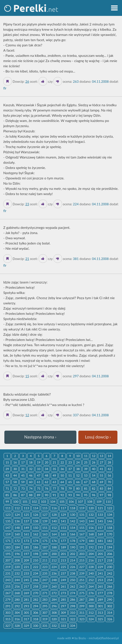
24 (78, 462)
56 (109, 475)
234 (36, 573)
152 (54, 528)
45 (23, 475)
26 (27, 81)
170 (110, 534)
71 (7, 488)
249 (63, 580)
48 (46, 475)
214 (73, 560)
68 (94, 482)
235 (45, 573)
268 (17, 593)
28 (109, 462)
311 (82, 613)
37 (70, 469)
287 (82, 599)
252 (91, 580)
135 (8, 521)
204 (91, 554)
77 (54, 488)
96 (94, 495)
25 (86, 462)
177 (63, 541)
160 (17, 534)
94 (78, 495)
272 (54, 593)
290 (110, 599)
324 (91, 619)
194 (110, 547)
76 (46, 488)
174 (36, 541)
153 (63, 528)
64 (62, 482)
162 (36, 534)
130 (73, 515)
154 (73, 528)
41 (101, 469)
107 (81, 502)
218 (110, 560)
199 (45, 554)
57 (7, 482)
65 (70, 482)
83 (101, 488)
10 (78, 456)
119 (82, 508)
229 (100, 567)
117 (63, 508)
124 (17, 515)
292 (17, 606)
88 (31, 495)
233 (26, 573)
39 (86, 469)
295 (45, 606)
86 (15, 495)
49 (54, 475)
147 (8, 528)
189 (63, 547)
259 (45, 586)
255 (8, 586)
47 (39, 475)
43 (7, 475)
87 (23, 495)
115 (45, 508)
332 (54, 626)
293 (26, 606)
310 (73, 613)
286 (73, 599)
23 (27, 204)
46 (31, 475)
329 (26, 626)
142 (73, 521)
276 (91, 593)
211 (45, 560)
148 (17, 528)
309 (63, 613)
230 (110, 567)
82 (94, 488)
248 (54, 580)
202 (73, 554)
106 (71, 502)
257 (26, 586)
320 (54, 619)
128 (54, 515)
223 (45, 567)
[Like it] (43, 81)
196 (17, 554)
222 (36, 567)
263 (82, 586)
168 (91, 534)
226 (73, 567)
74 (31, 488)
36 (62, 469)
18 (31, 462)
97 (101, 495)
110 (108, 502)
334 (73, 626)
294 (36, 606)
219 (8, 567)
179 (82, 541)
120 (91, 508)
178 (73, 541)
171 (8, 541)
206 (110, 554)
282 (36, 599)
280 (17, 599)
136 (17, 521)
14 (109, 456)
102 (34, 502)
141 (63, 521)
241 (100, 573)
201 (63, 554)
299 (82, 606)
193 (100, 547)
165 (63, 534)
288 (91, 599)
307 (45, 613)
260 (54, 586)
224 (54, 567)
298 (73, 606)
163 (45, 534)
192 (91, 547)
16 (15, 462)
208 (17, 560)
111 (8, 508)
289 (100, 599)
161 (26, 534)
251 (82, 580)
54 (94, 475)
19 (39, 462)
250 (73, 580)
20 (46, 462)
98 (109, 495)
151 (45, 528)
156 (91, 528)
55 (101, 475)
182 (110, 541)
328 (17, 626)
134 (110, 515)
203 (82, 554)
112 (17, 508)
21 (27, 259)
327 (8, 626)
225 (63, 567)
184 (17, 547)
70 (109, 482)
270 (36, 593)
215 (82, 560)
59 (23, 482)
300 (91, 606)
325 (100, 619)
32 (31, 469)
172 (17, 541)
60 (31, 482)
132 (91, 515)
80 (78, 488)
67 (86, 482)
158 (110, 528)
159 (8, 534)
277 (100, 593)
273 (63, 593)
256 (17, 586)
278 (110, 593)
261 (63, 586)
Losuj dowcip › (98, 437)
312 (91, 613)
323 (82, 619)
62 (46, 482)
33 (39, 469)
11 (86, 456)
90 (46, 495)
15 (27, 376)
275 (82, 593)
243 (8, 580)
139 (45, 521)
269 (26, 593)
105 (62, 502)
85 (7, 495)
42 (109, 469)
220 (17, 567)
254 (110, 580)
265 (100, 586)
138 (36, 521)
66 (78, 482)
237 (63, 573)
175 (45, 541)
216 (91, 560)
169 (100, 534)
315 (8, 619)
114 (36, 508)
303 (8, 613)
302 (110, 606)
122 (110, 508)
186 (36, 547)
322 (73, 619)
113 (26, 508)
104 (53, 502)
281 (26, 599)
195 (8, 554)
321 (63, 619)
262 (73, 586)
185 (26, 547)
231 (8, 573)
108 (90, 502)
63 (54, 482)
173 (26, 541)
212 (54, 560)
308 (54, 613)
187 (45, 547)
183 (8, 547)
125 (26, 515)
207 (8, 560)
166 (73, 534)
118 (73, 508)
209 (26, 560)
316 (17, 619)
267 (8, 593)
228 (91, 567)
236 (54, 573)
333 (63, 626)
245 (26, 580)
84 (109, 488)
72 (15, 488)
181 (100, 541)
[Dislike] (58, 81)
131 (82, 515)
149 (26, 528)
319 (45, 619)
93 (70, 495)
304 (17, 613)
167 (82, 534)
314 (110, 613)
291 (8, 606)
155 (82, 528)
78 (62, 488)
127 (45, 515)
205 (100, 554)
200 (54, 554)
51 (70, 475)
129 (63, 515)
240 (91, 573)
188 (54, 547)
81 (86, 488)
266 (110, 586)
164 (54, 534)
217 (100, 560)
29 (7, 469)
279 (8, 599)
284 (54, 599)
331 (45, 626)
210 (36, 560)
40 (94, 469)
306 (36, 613)
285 (63, 599)
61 (39, 482)
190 (73, 547)
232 (17, 573)
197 (26, 554)
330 (36, 626)
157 (100, 528)
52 (78, 475)
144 (91, 521)
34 (46, 469)
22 (62, 462)
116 (54, 508)
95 (86, 495)
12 (27, 415)
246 (36, 580)
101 (25, 502)
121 (100, 508)
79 (70, 488)
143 (82, 521)
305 (26, 613)
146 (110, 521)
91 (54, 495)
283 (45, 599)
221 (26, 567)
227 (82, 567)
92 (62, 495)
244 (17, 580)
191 (82, 547)
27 (101, 462)
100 (16, 502)
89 (39, 495)
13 (101, 456)
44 (15, 475)
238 (73, 573)
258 (36, 586)
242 (110, 573)
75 (39, 488)
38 (78, 469)
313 (100, 613)
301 (100, 606)
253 (100, 580)
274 (73, 593)
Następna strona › (40, 437)
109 (99, 502)
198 (36, 554)
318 (36, 619)
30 (15, 469)
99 (7, 502)
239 (82, 573)
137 (26, 521)
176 (54, 541)
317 (26, 619)
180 (91, 541)
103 (43, 502)
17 (23, 462)
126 (36, 515)
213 (63, 560)
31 (23, 469)
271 (45, 593)
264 (91, 586)
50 (62, 475)
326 (110, 619)
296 (54, 606)
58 (15, 482)
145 (100, 521)
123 (8, 515)
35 (54, 469)
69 (101, 482)
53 (86, 475)
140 (54, 521)
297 (63, 606)
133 (100, 515)
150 (36, 528)
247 (45, 580)
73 (23, 488)
